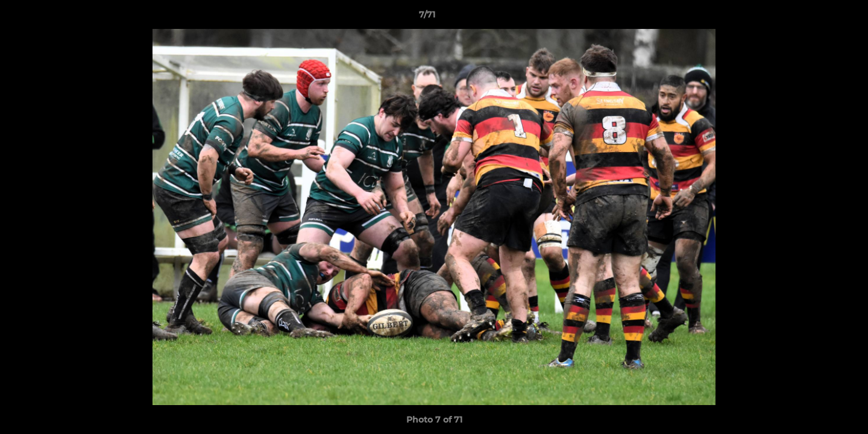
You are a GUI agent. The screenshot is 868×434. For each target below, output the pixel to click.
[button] (817, 17)
